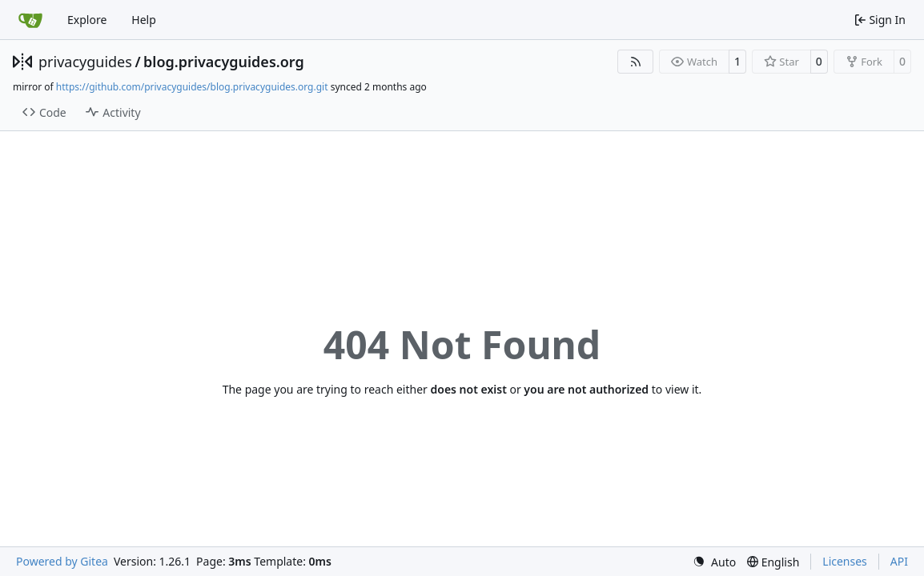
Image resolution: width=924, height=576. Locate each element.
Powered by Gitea (62, 561)
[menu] (714, 562)
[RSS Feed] (636, 62)
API (899, 561)
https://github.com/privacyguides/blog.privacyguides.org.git (192, 87)
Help (144, 20)
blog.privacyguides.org (224, 62)
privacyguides (85, 62)
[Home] (30, 20)
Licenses (845, 561)
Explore (87, 20)
